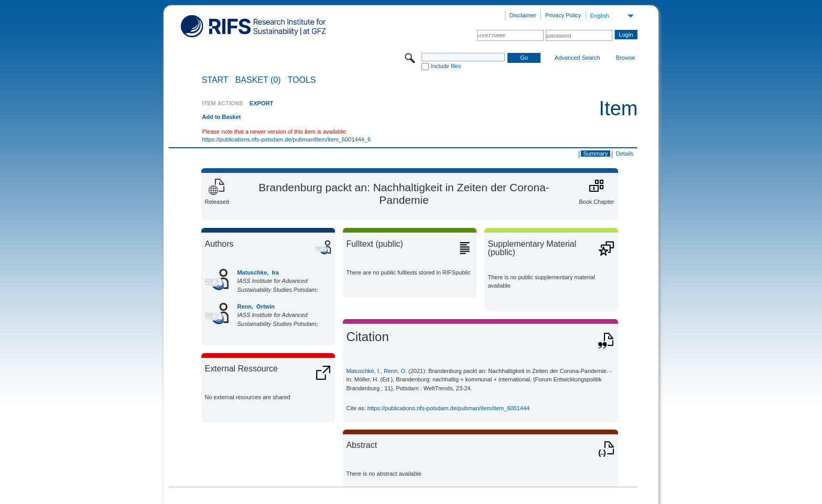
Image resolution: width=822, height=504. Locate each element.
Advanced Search (577, 58)
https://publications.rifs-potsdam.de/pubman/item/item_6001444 (448, 408)
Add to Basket (221, 117)
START (215, 80)
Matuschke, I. (363, 371)
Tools (302, 80)
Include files (446, 66)
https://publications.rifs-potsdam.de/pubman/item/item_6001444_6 (286, 139)
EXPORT (261, 103)
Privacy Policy (563, 15)
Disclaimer (523, 15)
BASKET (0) (258, 80)
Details (625, 154)
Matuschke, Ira (258, 272)
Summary (595, 154)
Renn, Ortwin (256, 306)
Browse (626, 58)
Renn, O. (395, 371)
